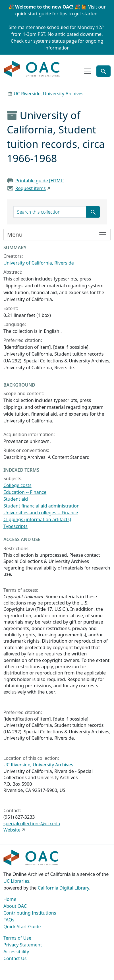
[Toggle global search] (103, 71)
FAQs (9, 920)
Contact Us (15, 958)
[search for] (50, 212)
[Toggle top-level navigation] (88, 71)
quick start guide (33, 14)
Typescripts (15, 526)
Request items (31, 188)
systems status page (55, 41)
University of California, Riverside (39, 263)
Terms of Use (17, 938)
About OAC (15, 906)
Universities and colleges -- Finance (41, 513)
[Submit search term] (93, 212)
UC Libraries (16, 881)
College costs (17, 485)
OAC (32, 69)
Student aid (16, 499)
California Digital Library (64, 888)
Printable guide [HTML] (40, 181)
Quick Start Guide (22, 927)
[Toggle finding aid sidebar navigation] (57, 235)
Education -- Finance (25, 492)
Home (10, 899)
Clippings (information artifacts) (37, 519)
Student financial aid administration (42, 506)
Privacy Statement (23, 945)
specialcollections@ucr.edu (32, 824)
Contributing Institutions (30, 913)
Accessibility (16, 952)
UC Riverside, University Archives (48, 94)
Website (12, 830)
